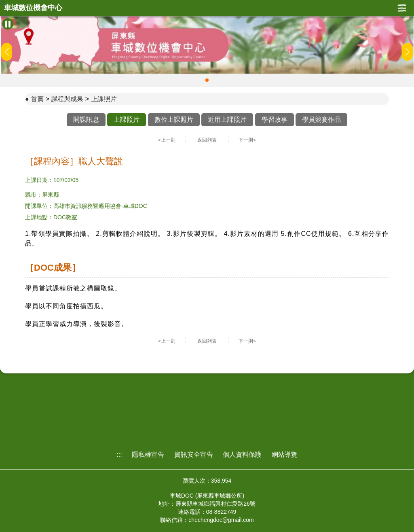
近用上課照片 (227, 120)
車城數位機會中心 (33, 8)
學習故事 (275, 120)
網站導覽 (285, 455)
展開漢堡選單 (402, 8)
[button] (207, 80)
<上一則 (167, 140)
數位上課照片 (174, 120)
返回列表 (207, 140)
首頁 (37, 99)
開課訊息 (86, 120)
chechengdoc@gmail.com (221, 520)
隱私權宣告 (148, 455)
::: (3, 3)
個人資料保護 (242, 455)
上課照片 (104, 99)
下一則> (247, 140)
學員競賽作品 (321, 120)
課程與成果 (67, 99)
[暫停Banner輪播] (8, 24)
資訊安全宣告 (194, 455)
